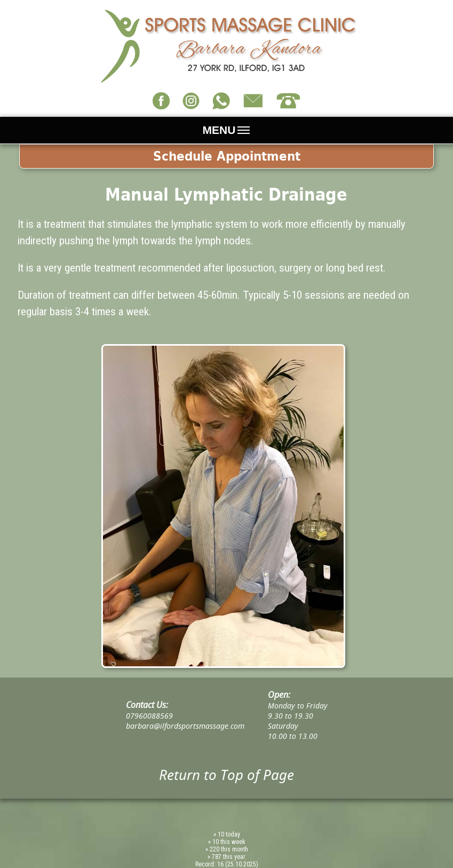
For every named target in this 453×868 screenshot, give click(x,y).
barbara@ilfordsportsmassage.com (185, 726)
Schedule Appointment (227, 156)
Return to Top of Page (226, 775)
